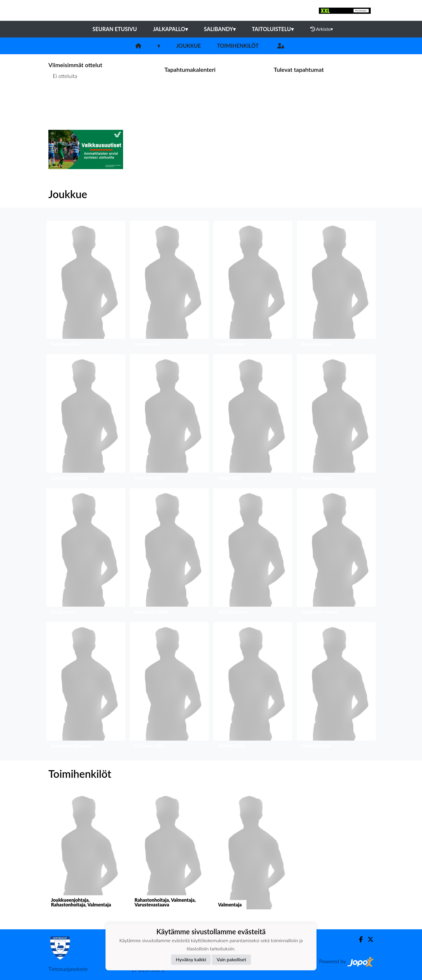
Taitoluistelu (273, 29)
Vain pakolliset (231, 959)
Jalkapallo (170, 29)
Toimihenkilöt (238, 46)
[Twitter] (368, 939)
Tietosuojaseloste (68, 969)
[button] (86, 285)
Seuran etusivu (115, 29)
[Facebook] (359, 939)
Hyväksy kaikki (191, 959)
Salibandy (220, 29)
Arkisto (322, 29)
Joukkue (188, 46)
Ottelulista (63, 98)
